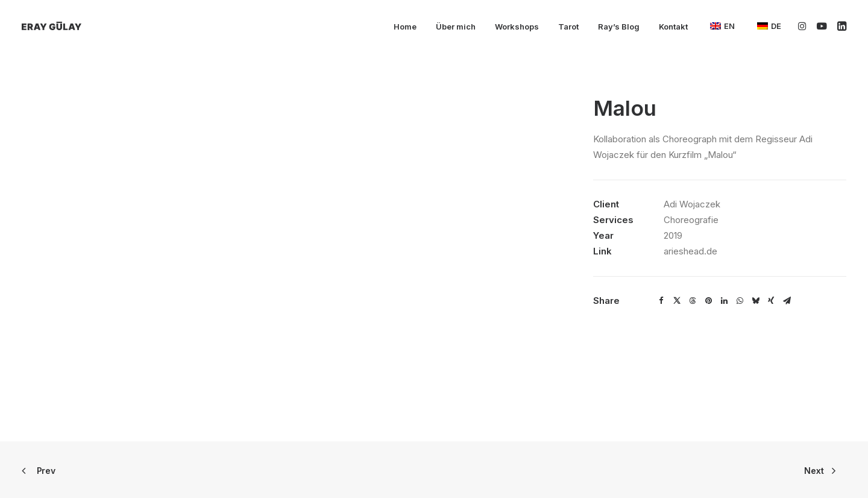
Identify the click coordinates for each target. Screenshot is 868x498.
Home (405, 27)
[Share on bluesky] (755, 301)
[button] (804, 26)
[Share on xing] (771, 301)
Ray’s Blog (619, 27)
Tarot (568, 27)
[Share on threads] (693, 301)
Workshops (517, 27)
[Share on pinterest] (708, 301)
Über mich (456, 27)
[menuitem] (405, 27)
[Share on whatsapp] (740, 301)
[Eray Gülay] (52, 26)
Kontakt (673, 27)
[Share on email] (787, 301)
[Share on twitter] (677, 301)
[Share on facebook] (661, 301)
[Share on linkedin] (724, 301)
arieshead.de (690, 251)
